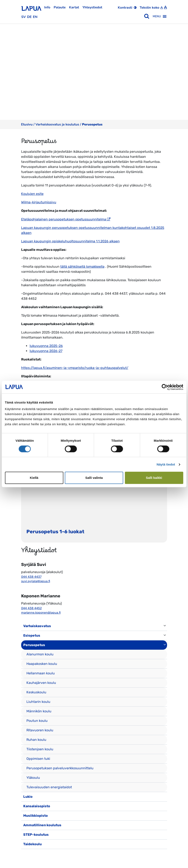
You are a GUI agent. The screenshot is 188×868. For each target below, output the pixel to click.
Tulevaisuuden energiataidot (49, 787)
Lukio (28, 797)
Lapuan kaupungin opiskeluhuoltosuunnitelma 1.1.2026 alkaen (70, 241)
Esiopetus (32, 635)
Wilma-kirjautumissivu (39, 202)
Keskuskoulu (36, 692)
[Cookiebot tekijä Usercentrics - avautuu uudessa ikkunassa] (165, 387)
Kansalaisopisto (37, 806)
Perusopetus (34, 645)
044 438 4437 (31, 577)
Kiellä (34, 478)
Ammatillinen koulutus (42, 825)
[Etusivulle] (31, 7)
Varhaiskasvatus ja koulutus (57, 124)
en (35, 17)
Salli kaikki (154, 478)
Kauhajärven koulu (41, 683)
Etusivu (27, 124)
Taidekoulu (32, 844)
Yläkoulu (33, 778)
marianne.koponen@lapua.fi (41, 613)
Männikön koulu (39, 711)
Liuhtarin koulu (38, 702)
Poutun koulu (37, 721)
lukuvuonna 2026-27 (46, 351)
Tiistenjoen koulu (40, 749)
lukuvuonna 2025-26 (46, 346)
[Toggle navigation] (27, 853)
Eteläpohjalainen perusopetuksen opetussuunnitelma (64, 219)
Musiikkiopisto (36, 816)
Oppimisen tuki (38, 759)
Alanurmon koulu (40, 654)
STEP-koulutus (36, 835)
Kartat (74, 7)
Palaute (60, 7)
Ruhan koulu (36, 740)
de (29, 17)
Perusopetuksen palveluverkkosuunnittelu (60, 768)
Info (47, 7)
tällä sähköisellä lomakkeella (82, 267)
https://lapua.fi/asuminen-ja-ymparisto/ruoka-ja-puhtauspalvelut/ (75, 368)
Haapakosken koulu (42, 664)
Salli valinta (94, 478)
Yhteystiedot (92, 7)
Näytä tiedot (166, 464)
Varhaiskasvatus (37, 626)
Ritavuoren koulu (40, 730)
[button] (157, 16)
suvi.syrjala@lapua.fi (36, 581)
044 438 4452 (31, 608)
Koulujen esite (32, 194)
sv (24, 17)
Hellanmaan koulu (41, 673)
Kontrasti (125, 8)
